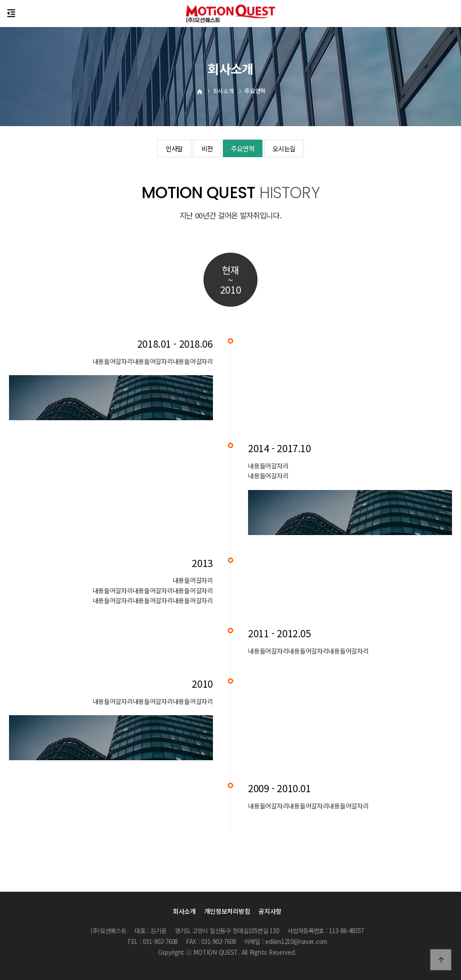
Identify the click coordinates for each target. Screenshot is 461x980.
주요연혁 (244, 149)
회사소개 (184, 911)
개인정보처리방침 (227, 911)
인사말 (169, 149)
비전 (205, 149)
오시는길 (289, 149)
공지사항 (270, 911)
